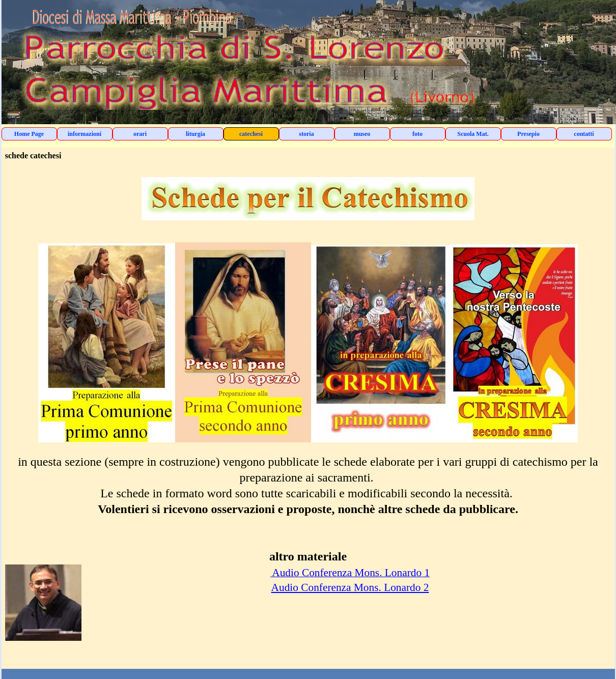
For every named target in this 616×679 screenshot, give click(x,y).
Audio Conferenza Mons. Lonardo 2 (350, 587)
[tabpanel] (308, 416)
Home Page (29, 134)
